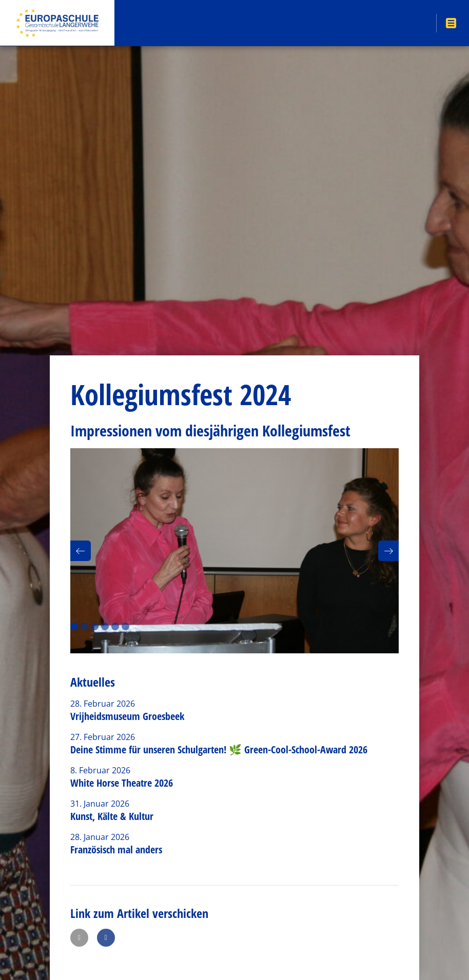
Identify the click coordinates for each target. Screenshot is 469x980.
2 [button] (84, 626)
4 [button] (105, 626)
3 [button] (95, 626)
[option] (234, 551)
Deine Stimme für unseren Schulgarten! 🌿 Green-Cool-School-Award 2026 (219, 749)
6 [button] (125, 626)
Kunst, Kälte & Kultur (112, 816)
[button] (81, 551)
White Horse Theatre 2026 (122, 783)
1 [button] (74, 626)
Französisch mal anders (116, 849)
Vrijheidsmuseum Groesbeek (127, 716)
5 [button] (115, 626)
